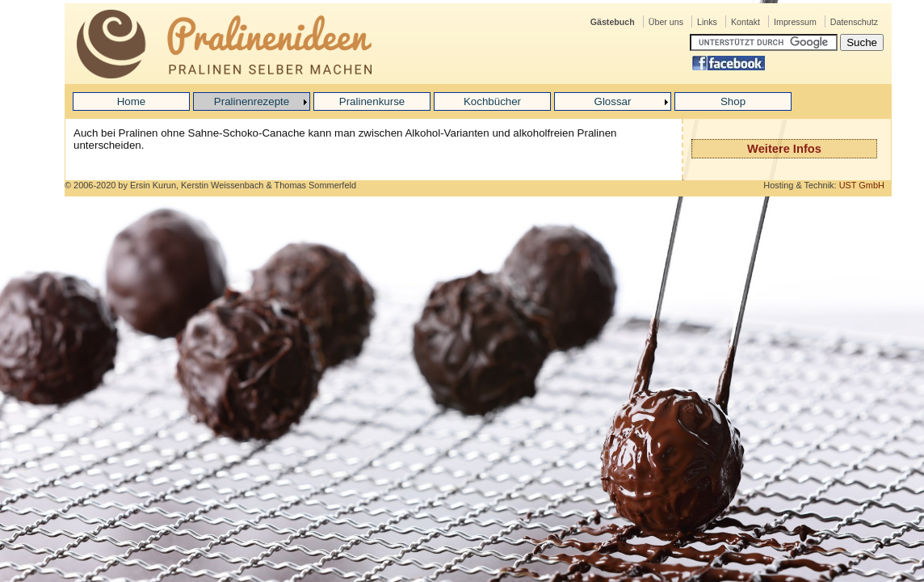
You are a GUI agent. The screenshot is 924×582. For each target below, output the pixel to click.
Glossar (613, 101)
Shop (733, 101)
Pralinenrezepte (252, 101)
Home (132, 101)
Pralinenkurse (372, 101)
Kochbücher (492, 101)
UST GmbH (862, 185)
